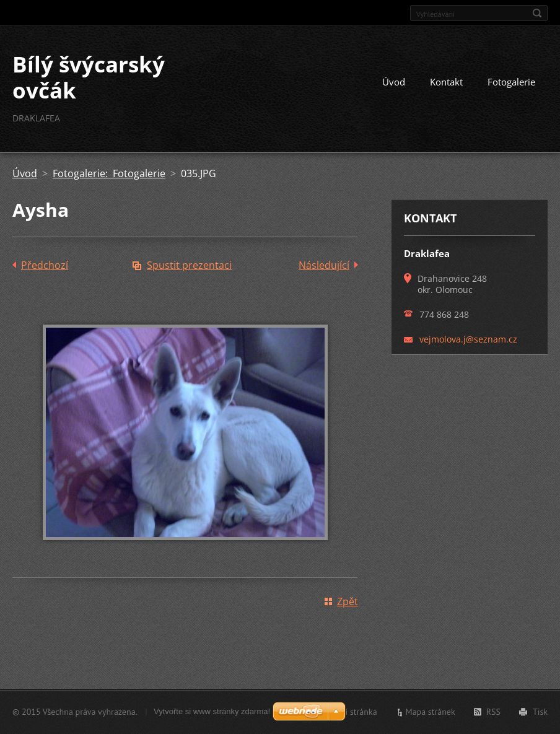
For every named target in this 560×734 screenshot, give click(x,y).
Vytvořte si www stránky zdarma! (212, 711)
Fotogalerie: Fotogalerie (109, 173)
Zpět (348, 601)
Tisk (540, 712)
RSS (493, 712)
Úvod (394, 82)
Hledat (537, 13)
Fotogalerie (511, 82)
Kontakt (446, 82)
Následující (324, 265)
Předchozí (45, 265)
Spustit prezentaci (189, 265)
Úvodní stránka (349, 712)
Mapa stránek (431, 712)
